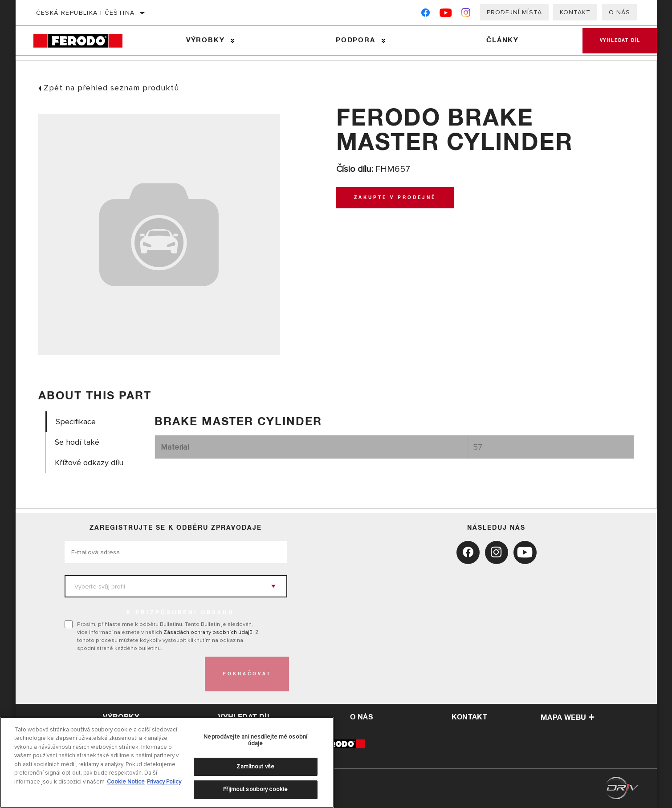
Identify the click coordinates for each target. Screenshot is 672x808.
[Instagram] (466, 14)
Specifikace (76, 422)
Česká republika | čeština (86, 13)
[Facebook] (426, 14)
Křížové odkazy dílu (89, 463)
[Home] (85, 41)
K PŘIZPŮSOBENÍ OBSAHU (180, 613)
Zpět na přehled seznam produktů (111, 88)
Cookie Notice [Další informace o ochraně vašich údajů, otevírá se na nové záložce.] (126, 782)
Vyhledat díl (619, 41)
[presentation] (132, 674)
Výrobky (205, 40)
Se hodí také (77, 442)
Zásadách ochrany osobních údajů (208, 632)
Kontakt (575, 12)
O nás (619, 12)
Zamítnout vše (255, 767)
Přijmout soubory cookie (255, 789)
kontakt (469, 717)
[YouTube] (446, 14)
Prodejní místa (514, 12)
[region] (167, 762)
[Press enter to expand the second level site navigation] (233, 41)
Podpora (355, 40)
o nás (361, 717)
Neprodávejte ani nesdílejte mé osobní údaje (255, 740)
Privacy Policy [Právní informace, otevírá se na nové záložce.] (164, 782)
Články (501, 40)
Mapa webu (568, 718)
